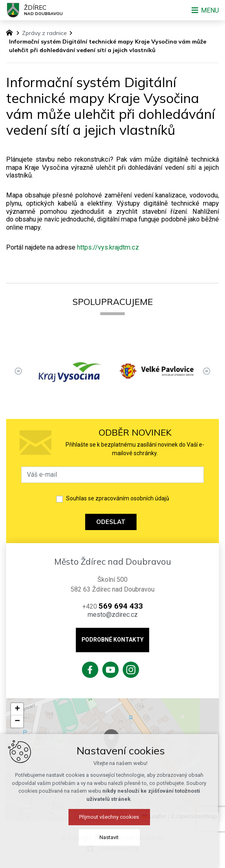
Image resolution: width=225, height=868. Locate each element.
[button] (17, 709)
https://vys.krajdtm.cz (108, 247)
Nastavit (113, 837)
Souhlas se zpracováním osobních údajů (118, 498)
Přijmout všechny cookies (113, 817)
